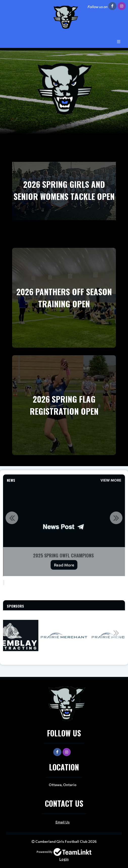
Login (64, 859)
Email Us (63, 822)
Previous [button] (12, 518)
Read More (64, 565)
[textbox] (64, 593)
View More (111, 480)
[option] (64, 530)
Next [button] (116, 518)
